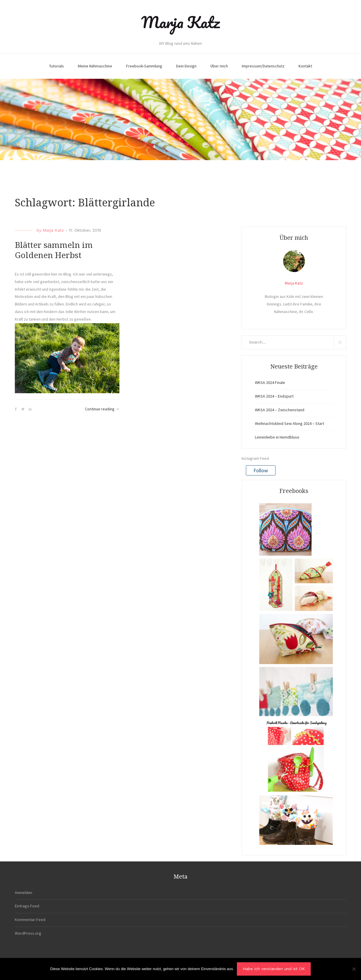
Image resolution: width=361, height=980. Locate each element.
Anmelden (24, 893)
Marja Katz (180, 22)
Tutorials (57, 66)
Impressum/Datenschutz (263, 66)
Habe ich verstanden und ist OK (274, 969)
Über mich (219, 66)
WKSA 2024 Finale (270, 382)
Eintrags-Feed (27, 906)
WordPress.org (28, 933)
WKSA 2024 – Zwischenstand (280, 410)
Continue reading (102, 409)
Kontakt (305, 66)
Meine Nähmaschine (95, 66)
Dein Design (186, 66)
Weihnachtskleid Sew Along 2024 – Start (289, 423)
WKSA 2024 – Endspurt (274, 396)
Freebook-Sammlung (144, 66)
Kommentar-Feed (30, 920)
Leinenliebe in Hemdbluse (277, 437)
